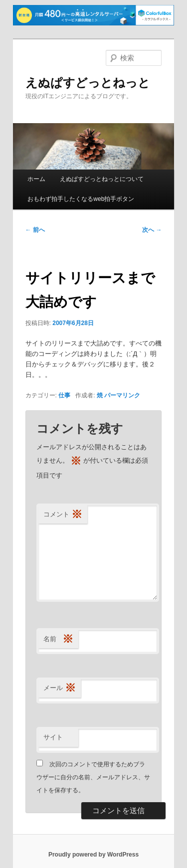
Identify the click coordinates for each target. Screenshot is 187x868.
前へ (35, 230)
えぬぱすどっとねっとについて (102, 179)
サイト (53, 737)
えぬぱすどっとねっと (88, 83)
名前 (58, 639)
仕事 (64, 395)
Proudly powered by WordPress (93, 855)
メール (60, 688)
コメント (63, 515)
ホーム (36, 179)
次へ (152, 230)
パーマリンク (122, 395)
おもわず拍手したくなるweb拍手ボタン (81, 199)
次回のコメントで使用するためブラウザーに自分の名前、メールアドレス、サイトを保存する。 (93, 778)
